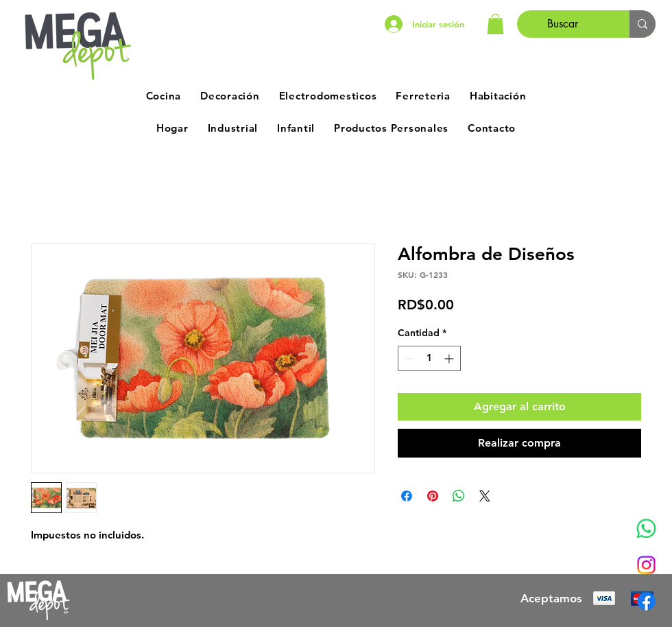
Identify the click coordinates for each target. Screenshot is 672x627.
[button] (495, 24)
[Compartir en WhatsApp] (459, 496)
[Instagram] (646, 565)
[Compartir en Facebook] (407, 496)
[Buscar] (563, 24)
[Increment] (450, 358)
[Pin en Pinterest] (433, 496)
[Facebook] (646, 601)
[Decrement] (408, 358)
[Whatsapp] (646, 529)
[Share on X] (485, 496)
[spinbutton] (429, 358)
